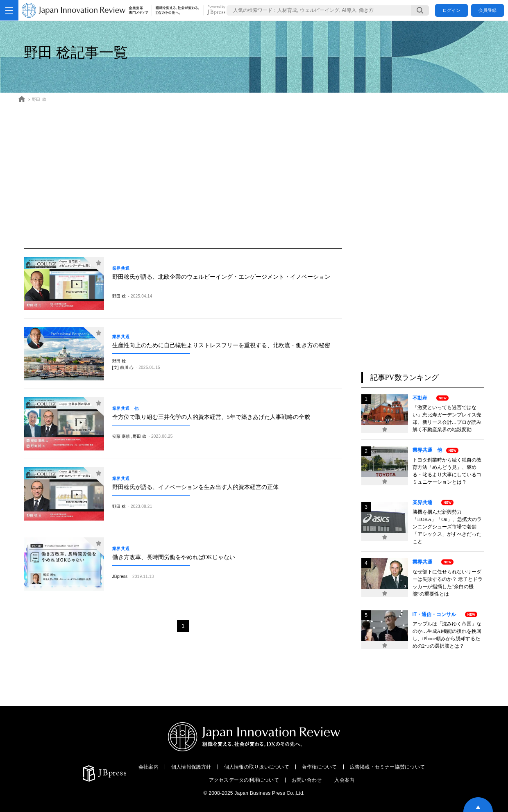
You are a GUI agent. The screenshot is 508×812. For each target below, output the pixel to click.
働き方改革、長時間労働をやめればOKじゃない (174, 557)
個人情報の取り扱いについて (257, 767)
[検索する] (420, 10)
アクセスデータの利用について (244, 780)
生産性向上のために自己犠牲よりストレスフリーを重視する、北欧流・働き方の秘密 (221, 345)
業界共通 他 (126, 409)
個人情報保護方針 (191, 767)
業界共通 (123, 268)
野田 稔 (39, 99)
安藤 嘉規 (121, 436)
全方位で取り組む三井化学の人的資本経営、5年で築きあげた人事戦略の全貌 (211, 417)
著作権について (320, 767)
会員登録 (488, 10)
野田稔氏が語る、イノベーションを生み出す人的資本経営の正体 (195, 487)
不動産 (422, 398)
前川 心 (127, 367)
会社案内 (149, 767)
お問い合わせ (307, 780)
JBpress (120, 577)
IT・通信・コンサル (437, 614)
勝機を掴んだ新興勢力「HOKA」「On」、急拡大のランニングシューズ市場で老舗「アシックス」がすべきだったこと (447, 527)
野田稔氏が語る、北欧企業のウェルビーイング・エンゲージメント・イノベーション (221, 277)
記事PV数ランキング (405, 378)
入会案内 (344, 780)
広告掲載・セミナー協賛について (388, 767)
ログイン (451, 10)
